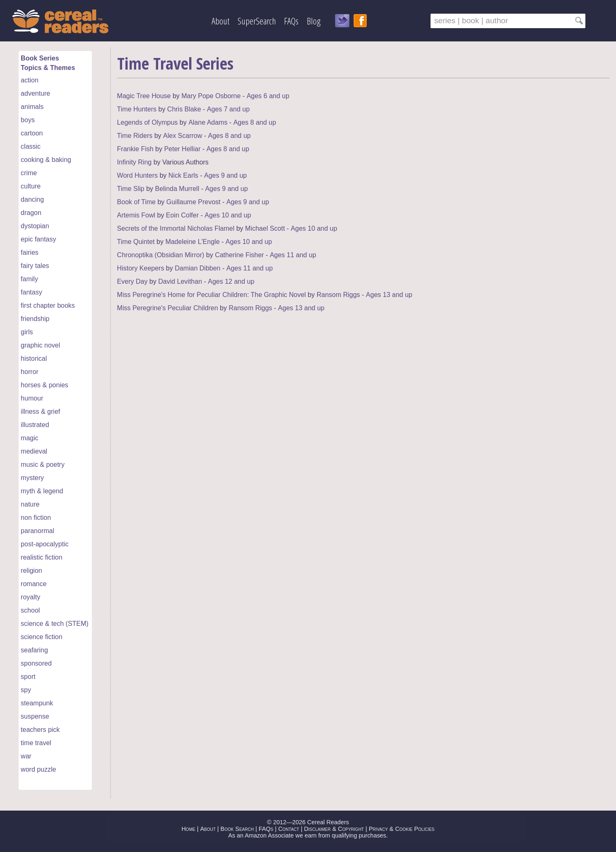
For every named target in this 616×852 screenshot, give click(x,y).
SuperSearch (257, 21)
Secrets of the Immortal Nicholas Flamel (176, 228)
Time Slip (131, 189)
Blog (314, 21)
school (30, 610)
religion (31, 571)
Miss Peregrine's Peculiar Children (168, 308)
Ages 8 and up (255, 122)
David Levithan (180, 281)
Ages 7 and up (228, 109)
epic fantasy (38, 239)
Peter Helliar (182, 149)
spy (26, 690)
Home (188, 829)
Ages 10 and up (228, 215)
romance (34, 584)
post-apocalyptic (45, 544)
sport (28, 677)
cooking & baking (46, 160)
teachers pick (40, 730)
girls (27, 332)
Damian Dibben (197, 268)
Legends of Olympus (148, 122)
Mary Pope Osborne (211, 96)
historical (34, 358)
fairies (30, 252)
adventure (35, 93)
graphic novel (40, 345)
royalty (30, 597)
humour (32, 398)
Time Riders (135, 136)
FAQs (291, 21)
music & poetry (43, 465)
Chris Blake (184, 109)
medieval (34, 451)
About (220, 21)
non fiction (36, 518)
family (29, 279)
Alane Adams (208, 122)
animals (32, 107)
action (30, 80)
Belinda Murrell (177, 189)
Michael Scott (265, 228)
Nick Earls (183, 175)
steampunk (37, 703)
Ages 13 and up (389, 295)
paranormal (37, 531)
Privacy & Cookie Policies (402, 829)
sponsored (36, 663)
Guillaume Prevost (194, 202)
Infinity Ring (135, 162)
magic (30, 438)
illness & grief (40, 412)
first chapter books (48, 305)
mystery (32, 478)
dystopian (35, 226)
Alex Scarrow (183, 136)
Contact (289, 829)
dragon (31, 213)
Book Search (237, 829)
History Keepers (141, 268)
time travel (36, 743)
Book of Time (136, 202)
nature (30, 504)
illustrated (35, 425)
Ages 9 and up (225, 175)
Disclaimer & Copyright (334, 829)
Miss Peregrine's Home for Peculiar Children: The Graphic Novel (212, 295)
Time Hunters (137, 109)
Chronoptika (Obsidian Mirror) (161, 255)
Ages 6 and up (268, 96)
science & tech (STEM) (55, 624)
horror (30, 372)
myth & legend (42, 491)
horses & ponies (45, 385)
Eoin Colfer (182, 215)
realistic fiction (41, 557)
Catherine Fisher (239, 255)
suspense (35, 716)
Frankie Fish (135, 149)
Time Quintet (136, 242)
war (26, 756)
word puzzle (38, 769)
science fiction (42, 637)
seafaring (34, 650)
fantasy (31, 292)
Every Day (132, 281)
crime (29, 173)
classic (31, 146)
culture (31, 186)
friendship (35, 319)
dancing (32, 199)
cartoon (32, 133)
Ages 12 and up (231, 281)
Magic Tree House (144, 96)
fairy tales (35, 266)
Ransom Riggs (338, 295)
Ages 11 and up (293, 255)
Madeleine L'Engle (192, 242)
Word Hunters (137, 175)
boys (28, 120)
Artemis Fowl (136, 215)
